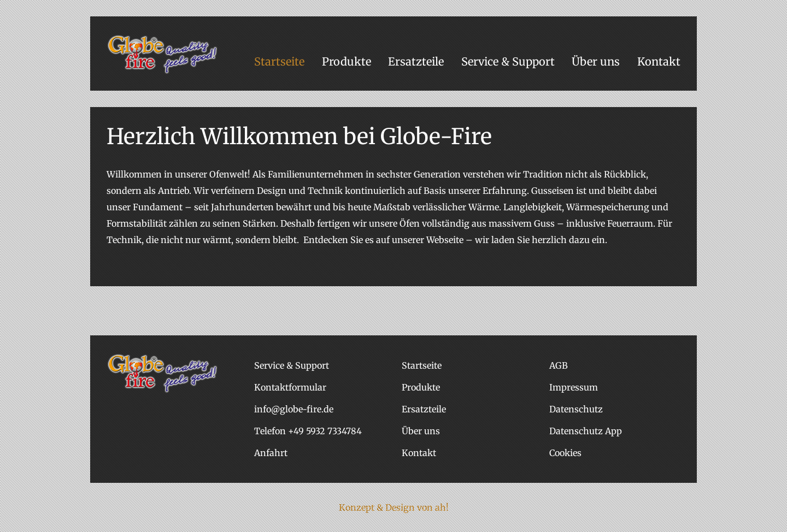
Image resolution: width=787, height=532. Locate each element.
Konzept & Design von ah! (394, 507)
